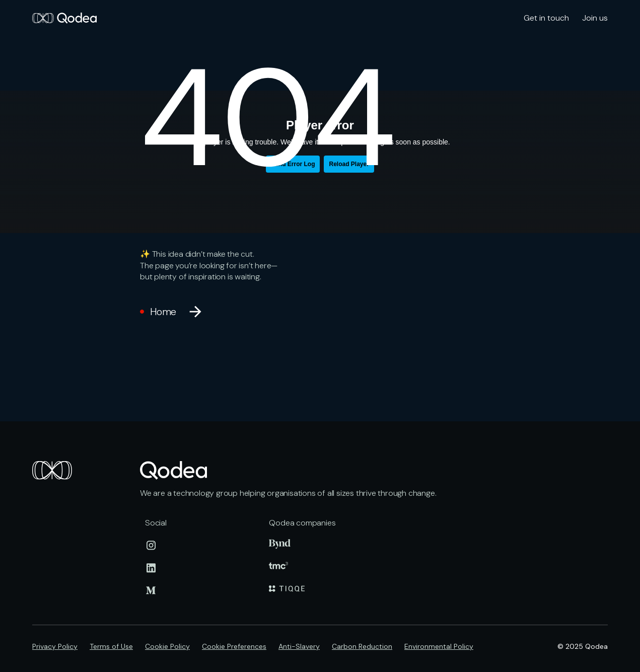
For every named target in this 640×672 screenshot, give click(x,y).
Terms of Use (111, 646)
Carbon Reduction (362, 646)
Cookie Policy (167, 646)
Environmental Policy (439, 646)
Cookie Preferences (234, 646)
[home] (64, 18)
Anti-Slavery (299, 646)
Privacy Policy (55, 646)
